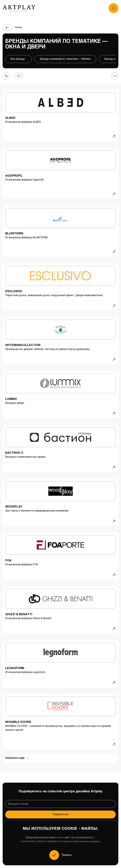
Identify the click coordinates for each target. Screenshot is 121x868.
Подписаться (60, 814)
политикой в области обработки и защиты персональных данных (60, 841)
